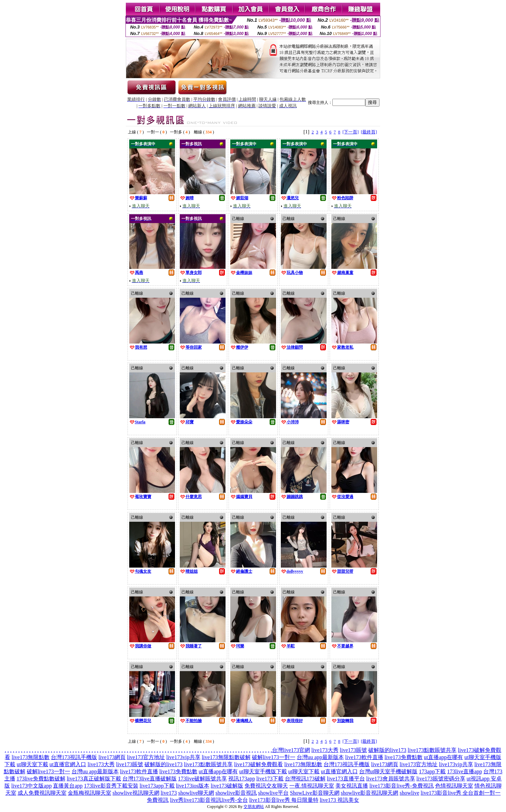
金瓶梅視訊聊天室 (90, 793)
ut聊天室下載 (32, 764)
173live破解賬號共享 (202, 779)
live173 (169, 793)
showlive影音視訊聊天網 (370, 793)
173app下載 (432, 771)
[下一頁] (351, 132)
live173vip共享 (183, 757)
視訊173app (242, 779)
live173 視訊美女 (339, 800)
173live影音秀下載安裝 (111, 786)
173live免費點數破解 (41, 779)
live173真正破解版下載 (94, 779)
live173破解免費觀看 (258, 764)
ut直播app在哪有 (444, 757)
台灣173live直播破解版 (150, 779)
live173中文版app (31, 786)
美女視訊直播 (352, 786)
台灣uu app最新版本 (320, 757)
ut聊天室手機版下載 (263, 771)
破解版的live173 (387, 750)
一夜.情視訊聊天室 (312, 786)
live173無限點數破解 (226, 757)
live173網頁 (112, 757)
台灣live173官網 (291, 750)
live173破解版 (227, 786)
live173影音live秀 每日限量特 (284, 800)
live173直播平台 (346, 779)
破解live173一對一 (274, 757)
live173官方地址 (146, 757)
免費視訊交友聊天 (266, 786)
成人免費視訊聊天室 (42, 793)
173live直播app (464, 771)
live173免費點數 (404, 757)
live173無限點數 (31, 757)
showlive (409, 793)
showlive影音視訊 (236, 793)
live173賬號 (353, 750)
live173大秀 (325, 750)
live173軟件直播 (364, 757)
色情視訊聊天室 (454, 786)
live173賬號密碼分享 (441, 779)
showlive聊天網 (196, 793)
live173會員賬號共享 (391, 779)
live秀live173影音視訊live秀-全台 (209, 800)
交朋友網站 (254, 807)
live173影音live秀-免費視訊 (401, 786)
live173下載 (270, 779)
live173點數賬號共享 (432, 750)
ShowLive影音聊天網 (315, 793)
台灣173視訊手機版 (74, 757)
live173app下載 (157, 786)
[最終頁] (369, 132)
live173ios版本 (193, 786)
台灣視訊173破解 (305, 779)
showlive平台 (273, 793)
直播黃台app (68, 786)
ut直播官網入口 (68, 764)
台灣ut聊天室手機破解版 (388, 771)
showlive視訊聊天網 (136, 793)
